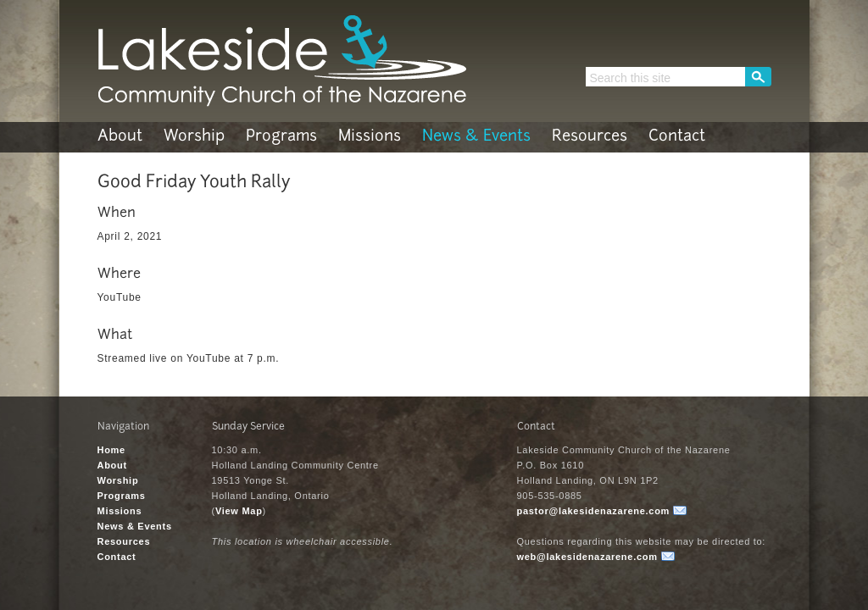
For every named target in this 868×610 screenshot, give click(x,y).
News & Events (476, 137)
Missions (370, 137)
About (120, 137)
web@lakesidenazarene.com (587, 557)
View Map (239, 511)
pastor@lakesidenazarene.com (594, 511)
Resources (590, 137)
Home (111, 450)
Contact (677, 137)
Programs (281, 137)
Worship (194, 137)
